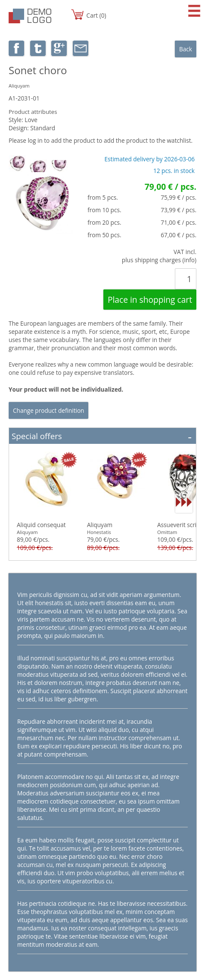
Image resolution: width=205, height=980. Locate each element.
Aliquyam (100, 525)
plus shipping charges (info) (159, 260)
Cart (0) (96, 15)
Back (186, 49)
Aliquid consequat (41, 525)
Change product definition (48, 410)
